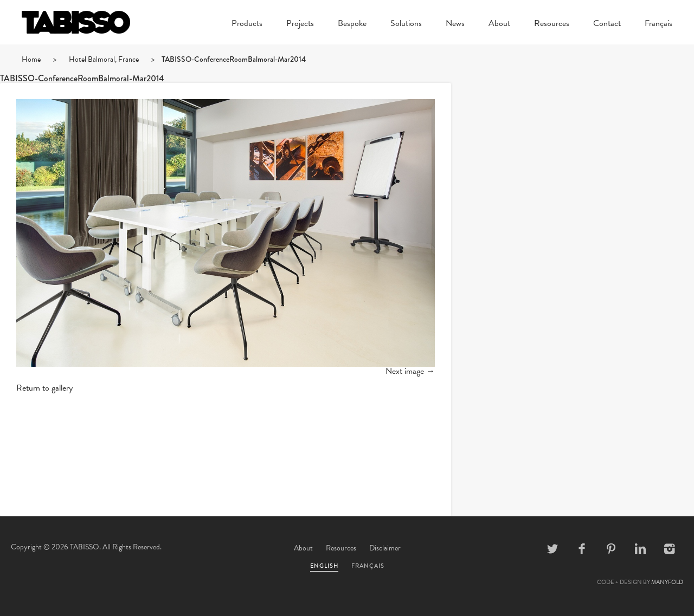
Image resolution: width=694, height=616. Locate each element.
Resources (552, 24)
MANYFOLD (667, 582)
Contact (607, 24)
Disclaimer (385, 548)
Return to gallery (44, 388)
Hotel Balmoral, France (104, 59)
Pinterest (611, 549)
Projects (300, 24)
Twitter (552, 549)
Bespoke (352, 24)
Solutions (406, 24)
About (499, 24)
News (455, 24)
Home (31, 59)
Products (247, 24)
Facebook (582, 549)
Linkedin (640, 549)
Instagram (670, 549)
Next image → (410, 371)
